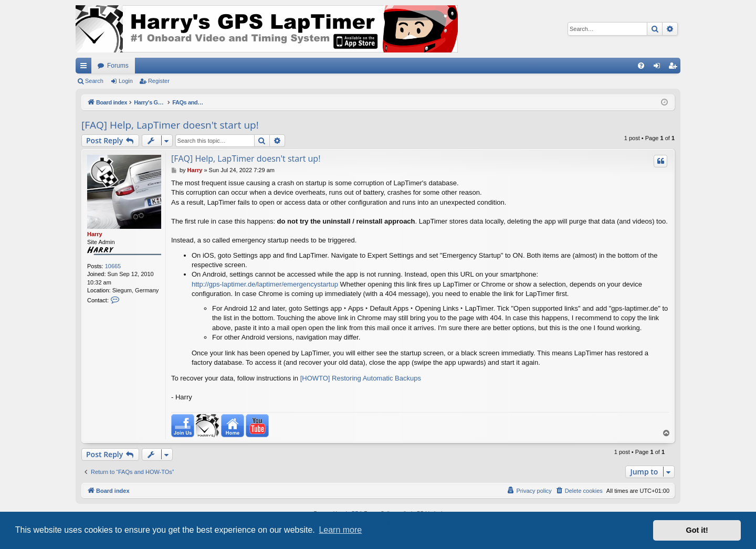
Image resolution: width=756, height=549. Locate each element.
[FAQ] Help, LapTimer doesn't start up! (170, 125)
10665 (113, 266)
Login (126, 81)
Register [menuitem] (675, 68)
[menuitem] (641, 66)
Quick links (86, 68)
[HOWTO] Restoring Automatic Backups (361, 378)
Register (159, 81)
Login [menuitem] (659, 68)
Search (94, 81)
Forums (118, 66)
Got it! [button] (697, 530)
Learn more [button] (340, 530)
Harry (95, 234)
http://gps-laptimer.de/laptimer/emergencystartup (265, 284)
